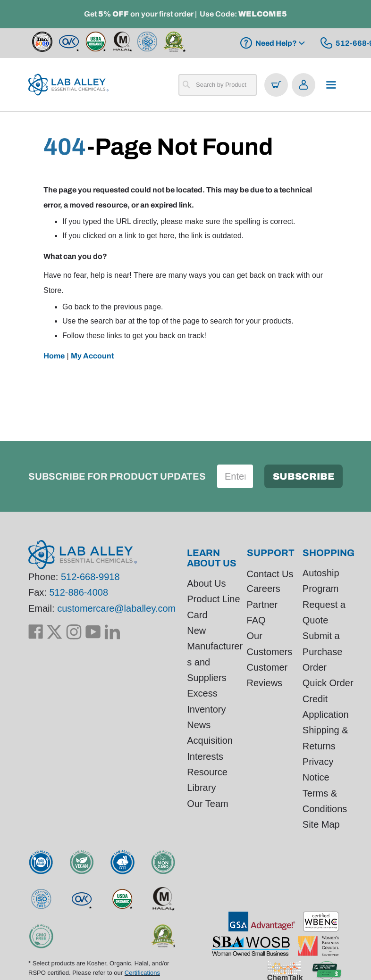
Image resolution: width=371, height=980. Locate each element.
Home (54, 356)
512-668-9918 (90, 577)
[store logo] (68, 85)
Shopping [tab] (329, 553)
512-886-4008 (79, 593)
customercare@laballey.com (116, 608)
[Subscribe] (304, 476)
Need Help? (276, 43)
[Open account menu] (304, 85)
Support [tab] (271, 553)
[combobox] (218, 85)
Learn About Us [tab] (212, 558)
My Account (92, 356)
